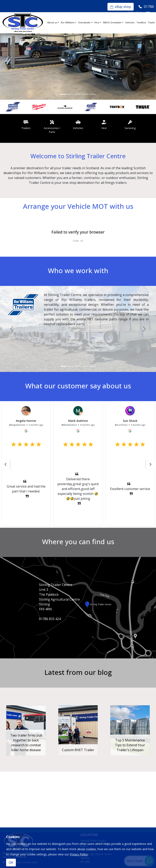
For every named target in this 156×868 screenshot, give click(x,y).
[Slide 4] (85, 94)
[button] (5, 464)
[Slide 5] (93, 94)
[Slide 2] (71, 94)
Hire (97, 22)
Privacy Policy (79, 854)
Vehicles (130, 22)
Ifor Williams (68, 22)
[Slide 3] (78, 94)
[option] (13, 107)
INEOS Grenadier (112, 22)
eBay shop (121, 7)
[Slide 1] (63, 94)
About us (52, 22)
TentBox (141, 22)
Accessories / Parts (52, 127)
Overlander (84, 22)
